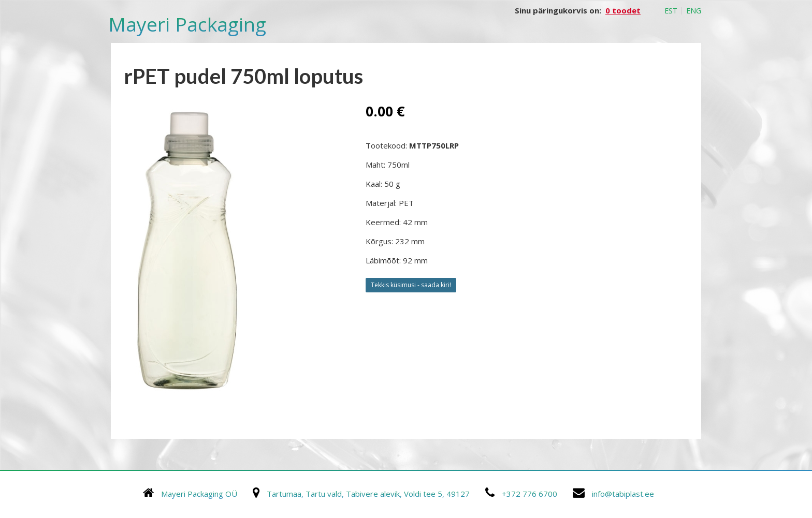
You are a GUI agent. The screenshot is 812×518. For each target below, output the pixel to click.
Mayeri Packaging (187, 24)
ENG (694, 11)
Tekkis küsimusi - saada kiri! (411, 285)
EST (671, 11)
